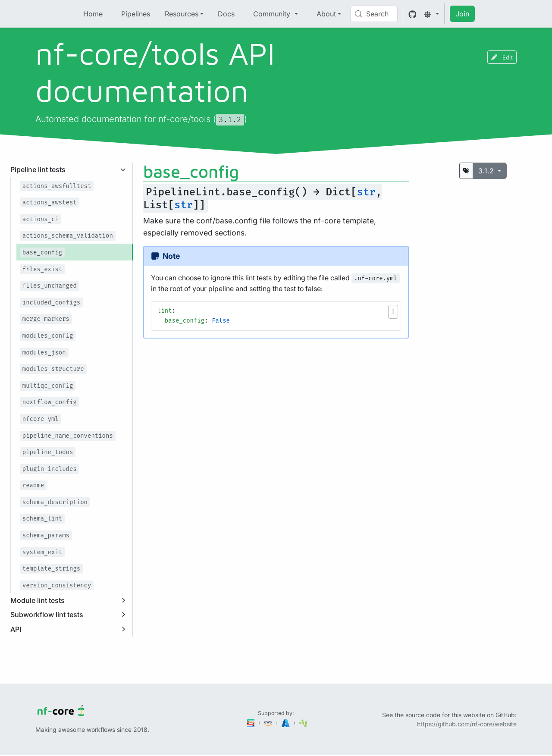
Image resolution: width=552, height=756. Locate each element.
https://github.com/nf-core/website (467, 724)
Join (462, 14)
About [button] (326, 14)
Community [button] (273, 14)
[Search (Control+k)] (374, 14)
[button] (393, 312)
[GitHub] (412, 14)
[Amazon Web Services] (269, 723)
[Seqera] (251, 723)
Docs (226, 14)
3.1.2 (487, 171)
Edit (502, 57)
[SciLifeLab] (303, 723)
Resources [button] (182, 14)
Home (93, 14)
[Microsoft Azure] (286, 723)
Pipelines (136, 14)
